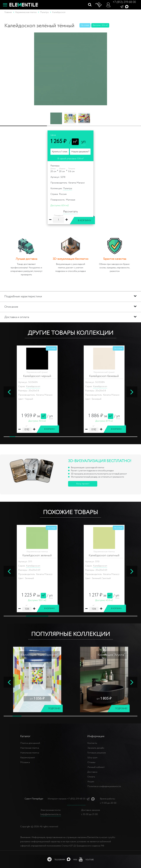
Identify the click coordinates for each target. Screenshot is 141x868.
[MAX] (72, 859)
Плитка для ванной (30, 743)
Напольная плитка (30, 753)
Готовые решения (97, 753)
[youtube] (86, 859)
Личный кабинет (96, 767)
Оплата (91, 777)
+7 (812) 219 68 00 (124, 2)
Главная (8, 12)
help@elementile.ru (51, 814)
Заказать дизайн (96, 748)
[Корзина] (99, 5)
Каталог (25, 736)
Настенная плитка (30, 748)
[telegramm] (56, 859)
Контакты (92, 743)
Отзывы (91, 762)
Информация (96, 736)
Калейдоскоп (33, 386)
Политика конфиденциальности (104, 786)
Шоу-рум (92, 758)
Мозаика (25, 762)
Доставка (92, 772)
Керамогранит (28, 758)
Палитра (68, 188)
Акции (91, 782)
